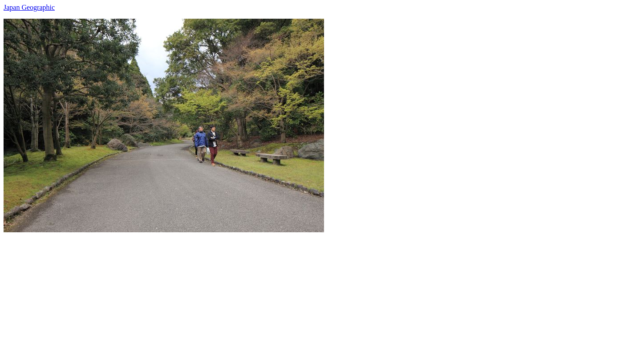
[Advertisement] (271, 295)
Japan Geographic (29, 7)
